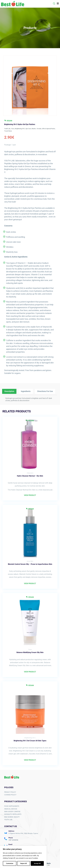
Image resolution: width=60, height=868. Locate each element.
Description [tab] (9, 391)
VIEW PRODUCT (30, 495)
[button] (54, 4)
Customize (10, 863)
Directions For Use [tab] (45, 391)
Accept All (37, 863)
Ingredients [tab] (26, 391)
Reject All (24, 863)
